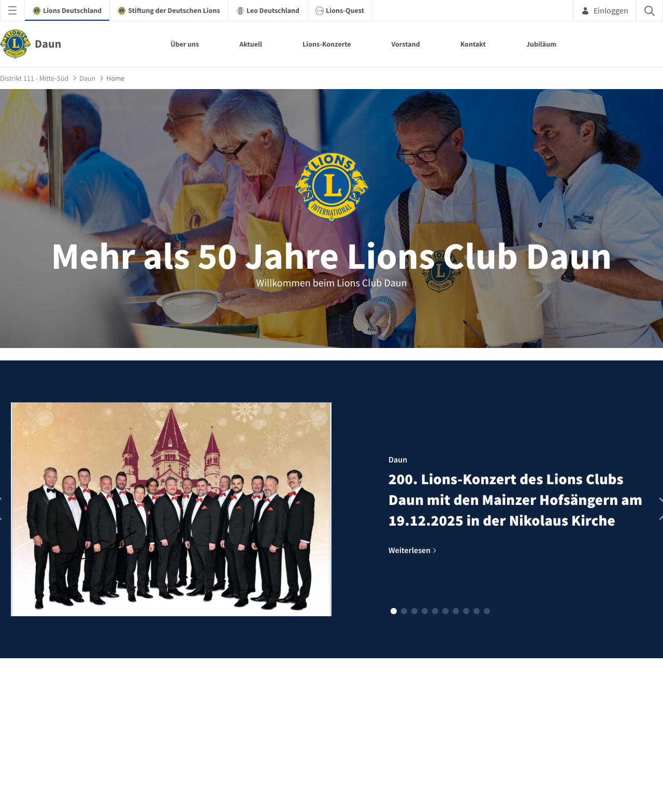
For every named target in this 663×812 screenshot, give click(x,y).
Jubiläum (541, 44)
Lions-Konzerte (327, 44)
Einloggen (605, 10)
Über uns (185, 44)
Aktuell (251, 44)
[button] (394, 611)
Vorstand (406, 44)
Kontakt (473, 44)
